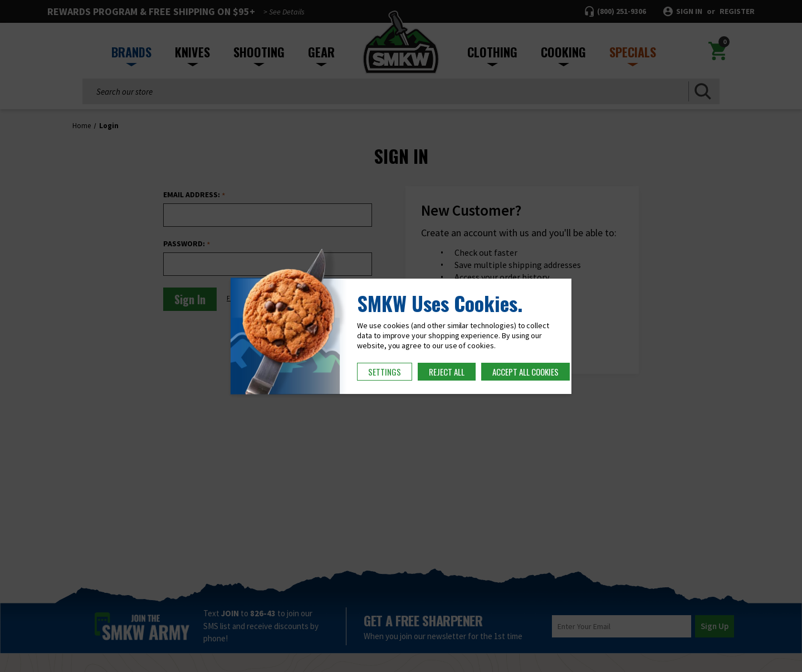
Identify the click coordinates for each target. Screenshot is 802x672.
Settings (385, 372)
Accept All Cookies (525, 372)
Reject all (447, 372)
